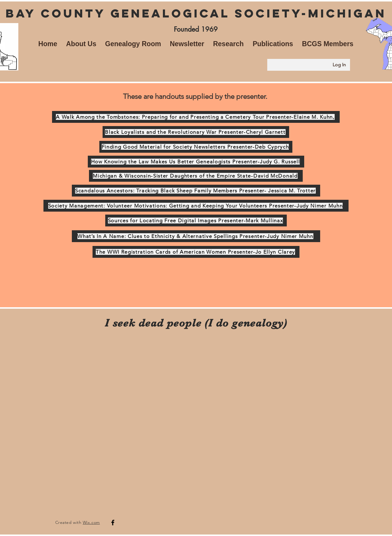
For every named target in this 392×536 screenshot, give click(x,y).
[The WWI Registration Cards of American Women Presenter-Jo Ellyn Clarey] (196, 252)
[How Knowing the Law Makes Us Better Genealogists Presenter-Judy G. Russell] (196, 162)
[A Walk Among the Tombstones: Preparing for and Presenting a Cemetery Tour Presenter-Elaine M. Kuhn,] (196, 117)
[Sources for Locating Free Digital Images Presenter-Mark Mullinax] (196, 220)
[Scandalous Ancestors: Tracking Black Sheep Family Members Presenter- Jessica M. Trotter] (196, 191)
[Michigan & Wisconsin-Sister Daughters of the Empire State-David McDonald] (196, 176)
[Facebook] (113, 523)
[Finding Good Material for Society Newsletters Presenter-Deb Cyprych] (196, 147)
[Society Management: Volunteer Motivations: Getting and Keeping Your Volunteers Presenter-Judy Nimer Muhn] (196, 206)
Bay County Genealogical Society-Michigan (196, 13)
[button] (81, 44)
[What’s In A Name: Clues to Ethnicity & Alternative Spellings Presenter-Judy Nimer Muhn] (196, 236)
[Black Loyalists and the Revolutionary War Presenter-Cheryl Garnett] (196, 132)
